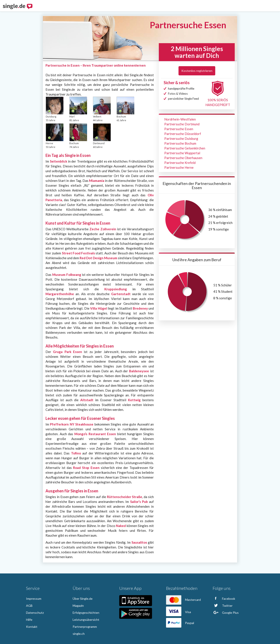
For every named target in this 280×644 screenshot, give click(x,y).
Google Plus (226, 613)
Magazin (78, 606)
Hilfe (29, 620)
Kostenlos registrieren (197, 71)
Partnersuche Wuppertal (182, 153)
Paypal (180, 623)
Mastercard (183, 600)
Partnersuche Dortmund (182, 124)
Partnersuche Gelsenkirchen (185, 148)
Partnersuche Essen (179, 129)
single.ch (79, 634)
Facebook (224, 599)
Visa (178, 612)
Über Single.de (83, 599)
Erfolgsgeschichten (86, 613)
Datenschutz (35, 613)
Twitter (223, 606)
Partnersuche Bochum (180, 143)
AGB (29, 606)
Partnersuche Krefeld (180, 163)
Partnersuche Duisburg (181, 138)
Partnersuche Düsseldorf (183, 134)
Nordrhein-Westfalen (180, 119)
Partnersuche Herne (179, 167)
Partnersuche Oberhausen (183, 158)
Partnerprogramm (85, 627)
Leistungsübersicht (86, 620)
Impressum (34, 599)
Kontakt (32, 627)
